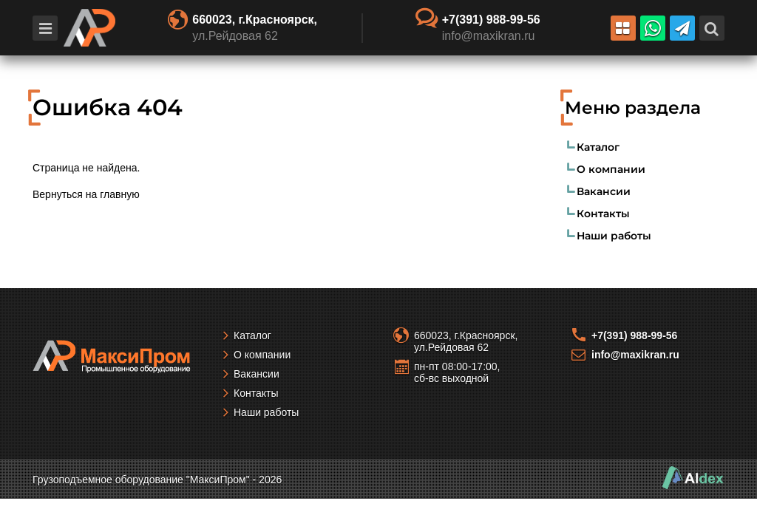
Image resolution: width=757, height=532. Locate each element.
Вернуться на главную (86, 194)
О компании (611, 169)
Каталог (598, 147)
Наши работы (614, 236)
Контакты (603, 214)
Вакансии (604, 191)
